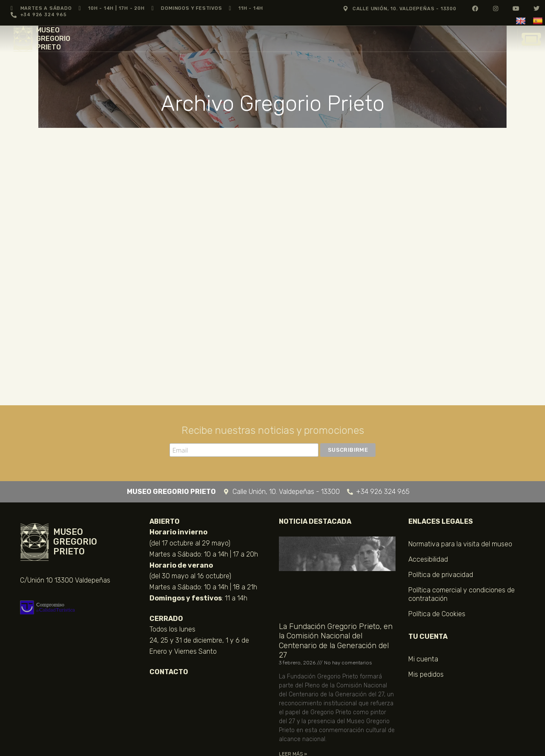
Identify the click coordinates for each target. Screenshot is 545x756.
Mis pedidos (426, 674)
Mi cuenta (423, 659)
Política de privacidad (441, 575)
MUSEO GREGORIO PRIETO (53, 39)
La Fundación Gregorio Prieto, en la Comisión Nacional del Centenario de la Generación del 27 (336, 641)
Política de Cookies (437, 614)
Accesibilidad (428, 559)
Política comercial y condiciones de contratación (462, 594)
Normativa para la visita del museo (460, 544)
